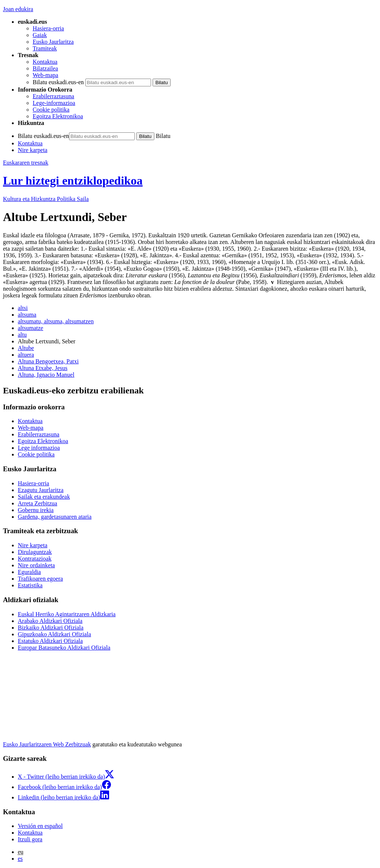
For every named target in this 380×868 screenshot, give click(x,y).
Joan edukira (18, 9)
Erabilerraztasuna (53, 96)
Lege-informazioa (54, 103)
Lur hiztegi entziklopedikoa (73, 181)
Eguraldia (29, 572)
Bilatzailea (45, 68)
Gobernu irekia (36, 510)
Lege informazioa (39, 448)
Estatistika (30, 585)
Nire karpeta (33, 150)
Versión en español (40, 826)
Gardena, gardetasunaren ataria (55, 517)
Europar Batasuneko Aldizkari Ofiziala (64, 648)
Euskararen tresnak (26, 163)
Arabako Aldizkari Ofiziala (50, 621)
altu (22, 335)
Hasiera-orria (48, 28)
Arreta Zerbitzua (37, 503)
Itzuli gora (30, 839)
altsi (23, 308)
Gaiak (40, 35)
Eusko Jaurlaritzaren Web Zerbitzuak (47, 744)
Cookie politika (51, 110)
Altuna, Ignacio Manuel (46, 375)
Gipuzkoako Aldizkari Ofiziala (54, 634)
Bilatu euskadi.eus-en (58, 82)
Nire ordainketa (36, 565)
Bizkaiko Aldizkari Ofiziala (51, 628)
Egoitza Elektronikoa (58, 116)
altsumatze (30, 328)
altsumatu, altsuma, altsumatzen (56, 321)
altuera (26, 355)
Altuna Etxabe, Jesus (43, 368)
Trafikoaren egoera (40, 579)
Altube (26, 348)
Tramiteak (45, 48)
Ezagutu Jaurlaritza (41, 490)
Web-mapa (45, 75)
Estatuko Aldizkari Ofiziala (50, 641)
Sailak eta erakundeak (44, 497)
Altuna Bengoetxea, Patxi (48, 361)
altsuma (27, 315)
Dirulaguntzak (35, 552)
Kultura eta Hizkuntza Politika (46, 199)
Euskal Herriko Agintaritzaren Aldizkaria (67, 614)
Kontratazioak (35, 559)
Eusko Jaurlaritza (53, 42)
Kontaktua (45, 62)
